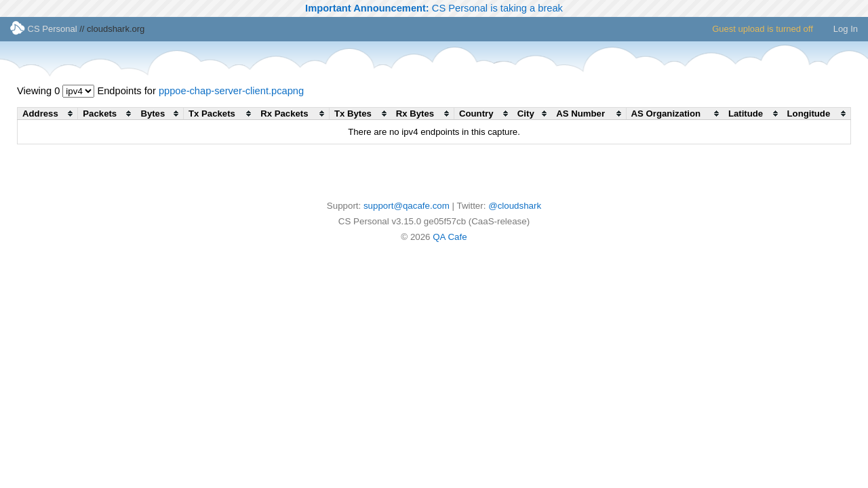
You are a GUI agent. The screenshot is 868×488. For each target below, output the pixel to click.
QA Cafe (450, 237)
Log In (846, 29)
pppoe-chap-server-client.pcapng (231, 91)
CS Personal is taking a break (434, 8)
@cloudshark (515, 206)
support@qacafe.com (407, 206)
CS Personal (44, 29)
